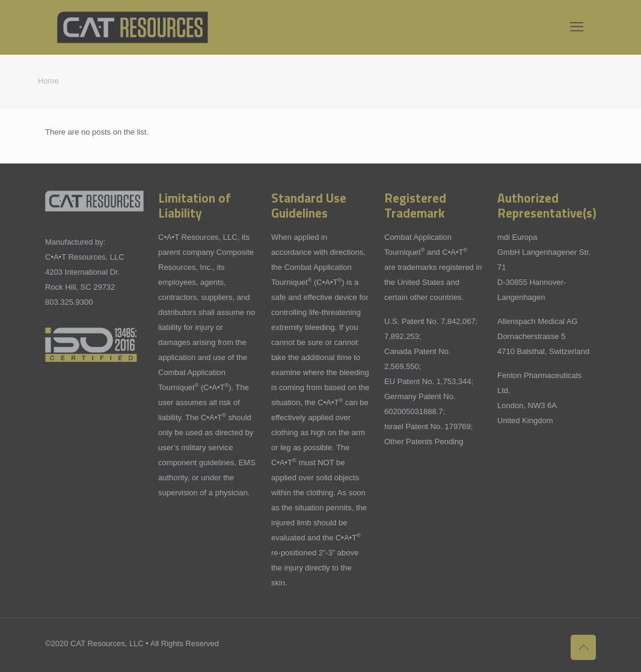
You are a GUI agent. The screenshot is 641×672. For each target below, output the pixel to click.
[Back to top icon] (583, 647)
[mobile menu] (577, 27)
